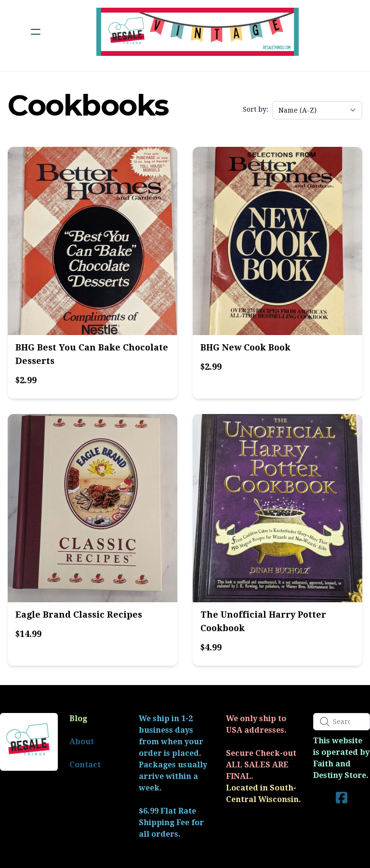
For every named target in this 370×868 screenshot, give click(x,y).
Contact (85, 765)
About (82, 742)
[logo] (198, 32)
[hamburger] (36, 32)
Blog (78, 719)
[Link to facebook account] (342, 797)
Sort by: (256, 109)
